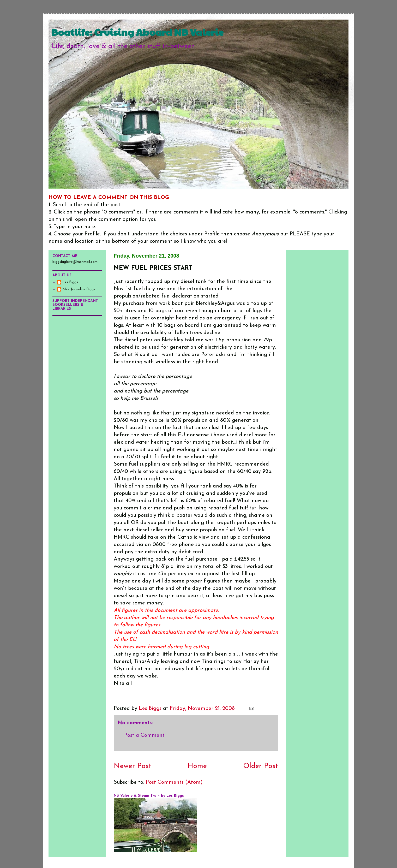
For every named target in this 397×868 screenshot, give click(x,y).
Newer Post (133, 766)
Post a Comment (144, 735)
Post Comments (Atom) (174, 782)
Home (197, 766)
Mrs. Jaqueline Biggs (79, 289)
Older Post (261, 766)
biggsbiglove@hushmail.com (75, 262)
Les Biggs (70, 282)
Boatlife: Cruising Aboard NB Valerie (137, 32)
